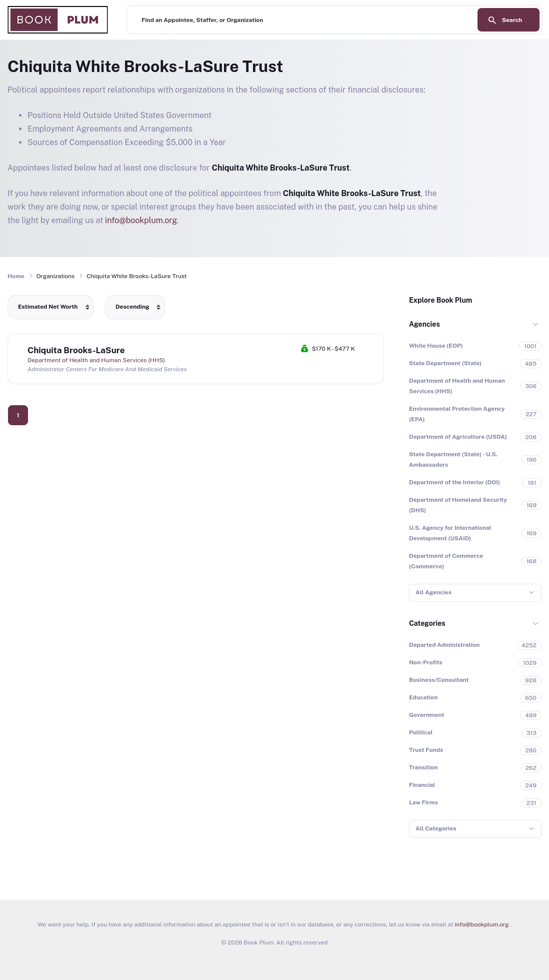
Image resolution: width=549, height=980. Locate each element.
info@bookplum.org (141, 220)
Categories (427, 623)
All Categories (436, 828)
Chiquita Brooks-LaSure (76, 350)
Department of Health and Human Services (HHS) (96, 360)
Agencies (424, 324)
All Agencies (433, 592)
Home (16, 276)
